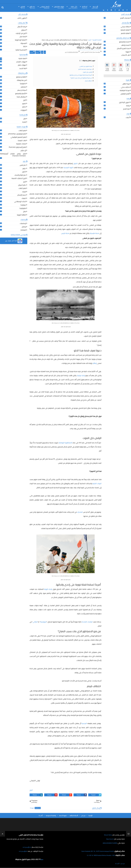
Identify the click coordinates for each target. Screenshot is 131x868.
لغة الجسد (23, 68)
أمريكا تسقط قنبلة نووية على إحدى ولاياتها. (81, 74)
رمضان (24, 226)
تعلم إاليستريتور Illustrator (17, 147)
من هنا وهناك (21, 80)
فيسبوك (23, 43)
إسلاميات (23, 223)
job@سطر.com (22, 851)
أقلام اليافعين (125, 93)
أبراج (25, 100)
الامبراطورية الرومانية (66, 442)
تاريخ (31, 789)
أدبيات (128, 117)
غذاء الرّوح (32, 7)
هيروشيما (43, 621)
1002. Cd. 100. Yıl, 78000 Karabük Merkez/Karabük (97, 855)
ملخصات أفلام (125, 18)
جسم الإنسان (22, 195)
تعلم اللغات (22, 130)
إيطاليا (95, 363)
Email (32, 51)
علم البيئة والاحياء (20, 175)
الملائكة (23, 230)
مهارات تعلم (22, 65)
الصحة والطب (125, 45)
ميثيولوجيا (23, 208)
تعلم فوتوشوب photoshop (17, 133)
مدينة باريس (65, 233)
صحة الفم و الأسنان (123, 48)
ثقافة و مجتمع (21, 77)
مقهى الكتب (22, 18)
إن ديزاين (23, 150)
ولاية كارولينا (48, 589)
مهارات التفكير (21, 61)
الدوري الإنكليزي (124, 102)
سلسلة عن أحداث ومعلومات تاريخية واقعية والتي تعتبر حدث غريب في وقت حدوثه (65, 45)
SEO (25, 46)
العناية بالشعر (125, 33)
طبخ (25, 118)
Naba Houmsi (109, 838)
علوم (24, 168)
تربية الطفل (126, 83)
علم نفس (23, 165)
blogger (32, 807)
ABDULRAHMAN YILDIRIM (108, 842)
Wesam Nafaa (107, 834)
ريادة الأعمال (22, 26)
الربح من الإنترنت (21, 33)
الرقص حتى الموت (87, 71)
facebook (38, 807)
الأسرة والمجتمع (21, 93)
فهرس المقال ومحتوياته (87, 60)
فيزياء (24, 191)
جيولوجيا (23, 204)
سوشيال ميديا (21, 96)
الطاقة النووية (21, 214)
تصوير (24, 103)
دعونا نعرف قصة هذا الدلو (85, 69)
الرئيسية (90, 815)
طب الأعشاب (125, 55)
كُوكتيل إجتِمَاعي (45, 7)
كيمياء (24, 198)
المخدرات (80, 511)
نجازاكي (35, 621)
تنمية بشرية (22, 58)
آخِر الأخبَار (85, 7)
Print (38, 51)
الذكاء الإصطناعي (20, 201)
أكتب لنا (41, 815)
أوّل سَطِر (95, 7)
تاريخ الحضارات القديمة (19, 178)
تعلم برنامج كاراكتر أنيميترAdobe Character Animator (13, 154)
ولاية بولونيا (81, 375)
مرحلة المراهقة (125, 90)
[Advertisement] (65, 25)
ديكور (24, 106)
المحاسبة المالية (21, 49)
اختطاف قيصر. (88, 80)
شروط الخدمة (63, 815)
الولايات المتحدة (87, 621)
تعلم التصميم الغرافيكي (18, 137)
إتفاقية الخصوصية (51, 815)
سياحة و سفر (22, 90)
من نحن (83, 815)
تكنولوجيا (23, 83)
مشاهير (23, 86)
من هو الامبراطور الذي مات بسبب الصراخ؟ (81, 77)
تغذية (24, 122)
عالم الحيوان (22, 185)
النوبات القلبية (97, 483)
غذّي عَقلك (73, 7)
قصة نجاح (23, 36)
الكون (24, 171)
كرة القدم (126, 109)
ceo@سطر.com (26, 846)
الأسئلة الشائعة (74, 815)
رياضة (128, 105)
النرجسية (84, 723)
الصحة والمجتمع (124, 41)
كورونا (128, 51)
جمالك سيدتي (125, 26)
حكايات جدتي (125, 87)
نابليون (76, 163)
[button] (14, 240)
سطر (42, 859)
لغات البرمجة (22, 140)
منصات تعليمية (21, 143)
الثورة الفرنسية (68, 167)
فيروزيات (23, 110)
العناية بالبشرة (125, 30)
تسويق (24, 30)
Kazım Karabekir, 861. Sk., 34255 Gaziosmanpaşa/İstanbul (94, 851)
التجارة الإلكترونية (20, 39)
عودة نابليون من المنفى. (86, 66)
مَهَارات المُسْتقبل (59, 7)
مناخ (25, 211)
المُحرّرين (23, 7)
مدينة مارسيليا (94, 233)
